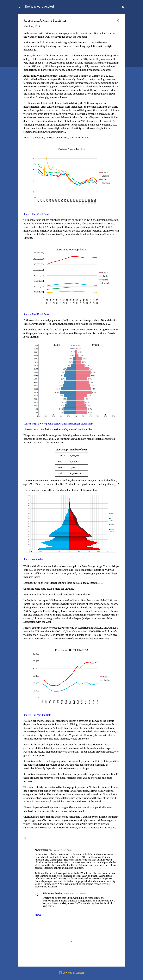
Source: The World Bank (36, 214)
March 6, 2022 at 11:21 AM (75, 894)
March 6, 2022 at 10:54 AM (60, 850)
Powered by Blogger (72, 973)
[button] (118, 21)
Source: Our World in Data (37, 715)
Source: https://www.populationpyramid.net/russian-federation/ (58, 424)
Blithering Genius (53, 893)
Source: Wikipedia (33, 559)
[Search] (123, 8)
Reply (38, 915)
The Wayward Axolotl (39, 7)
